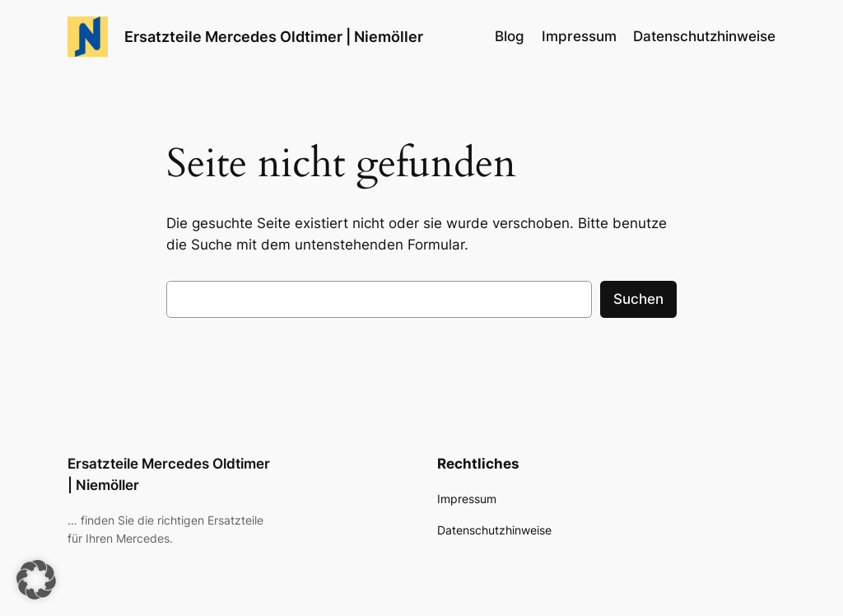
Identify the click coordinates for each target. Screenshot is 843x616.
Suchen (638, 299)
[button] (36, 580)
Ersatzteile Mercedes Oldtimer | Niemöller (274, 37)
